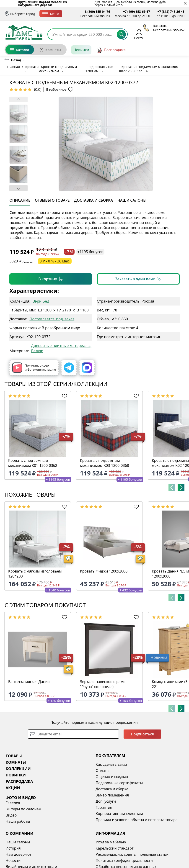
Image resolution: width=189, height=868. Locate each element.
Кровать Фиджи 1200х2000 (104, 571)
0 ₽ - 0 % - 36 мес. (55, 261)
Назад (16, 60)
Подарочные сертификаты (119, 783)
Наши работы (18, 821)
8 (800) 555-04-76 (97, 12)
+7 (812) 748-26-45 (171, 12)
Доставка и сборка (112, 789)
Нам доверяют (19, 854)
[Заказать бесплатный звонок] (164, 50)
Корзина (178, 34)
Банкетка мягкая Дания (29, 682)
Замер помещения (112, 795)
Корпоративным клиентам (119, 814)
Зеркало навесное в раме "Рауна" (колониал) (103, 684)
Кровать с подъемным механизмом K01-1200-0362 (33, 463)
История (13, 848)
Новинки (81, 50)
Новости (13, 860)
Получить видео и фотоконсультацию (34, 368)
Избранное (157, 34)
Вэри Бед (41, 301)
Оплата (102, 770)
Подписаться (142, 734)
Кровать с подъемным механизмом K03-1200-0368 (105, 463)
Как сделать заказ (111, 764)
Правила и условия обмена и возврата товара (137, 820)
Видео (11, 815)
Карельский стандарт (115, 848)
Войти (139, 34)
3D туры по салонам (23, 809)
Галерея (13, 803)
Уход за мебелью (111, 842)
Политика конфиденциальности (124, 860)
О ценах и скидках (112, 777)
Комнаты (50, 50)
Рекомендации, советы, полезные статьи (132, 854)
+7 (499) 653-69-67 (137, 12)
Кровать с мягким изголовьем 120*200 (35, 574)
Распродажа (111, 50)
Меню (51, 14)
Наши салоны (18, 842)
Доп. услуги (106, 801)
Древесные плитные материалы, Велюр (61, 348)
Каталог (20, 50)
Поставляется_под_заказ (52, 319)
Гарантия (104, 807)
